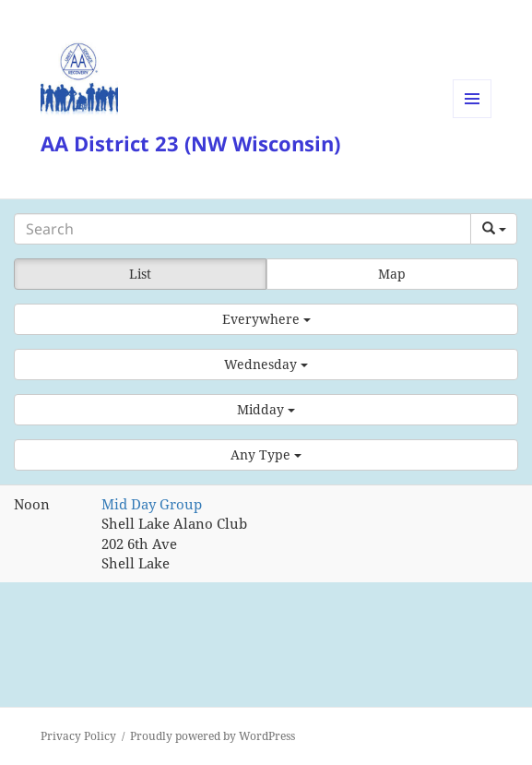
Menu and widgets (473, 118)
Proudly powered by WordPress (213, 736)
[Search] (242, 229)
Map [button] (392, 274)
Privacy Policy (78, 736)
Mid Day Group (152, 504)
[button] (266, 319)
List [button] (140, 274)
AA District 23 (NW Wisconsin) (190, 143)
